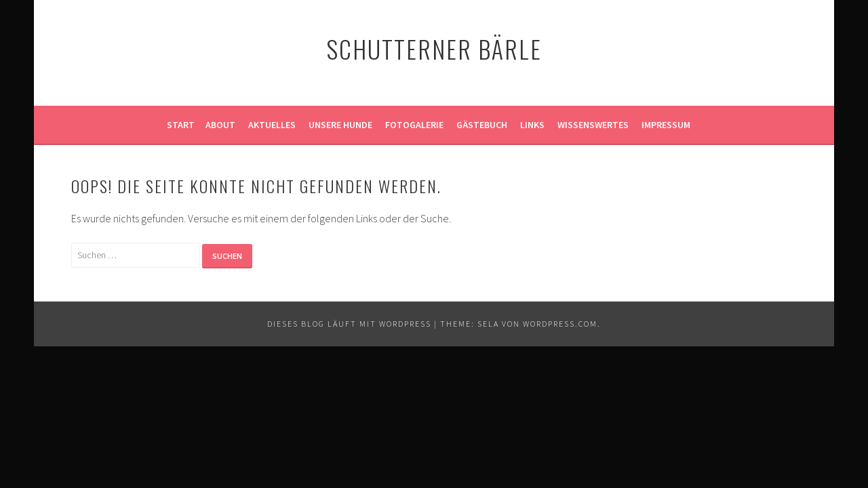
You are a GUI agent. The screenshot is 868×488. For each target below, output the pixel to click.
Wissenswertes (593, 125)
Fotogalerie (414, 125)
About (220, 125)
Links (532, 125)
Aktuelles (272, 125)
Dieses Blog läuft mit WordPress (349, 324)
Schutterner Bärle (434, 48)
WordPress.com (560, 324)
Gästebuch (482, 125)
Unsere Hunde (340, 125)
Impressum (666, 125)
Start (181, 125)
